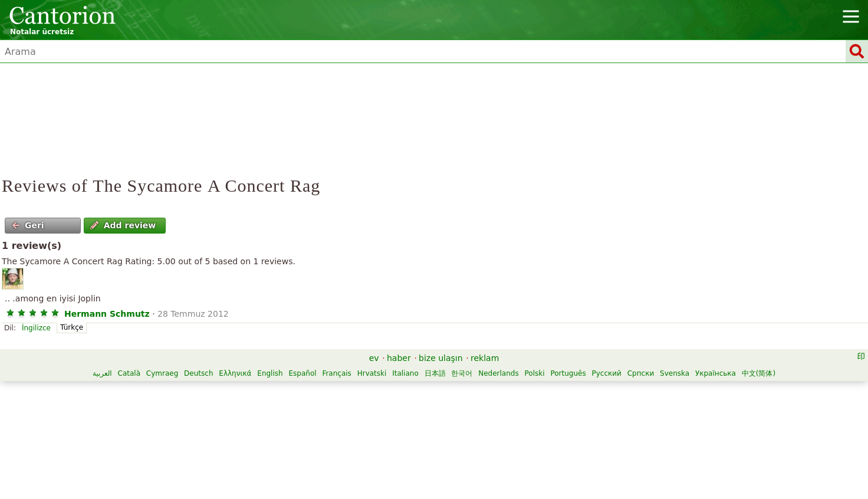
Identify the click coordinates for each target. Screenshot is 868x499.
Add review (123, 225)
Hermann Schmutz (107, 314)
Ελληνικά (235, 373)
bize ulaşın (441, 358)
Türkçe (72, 327)
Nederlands (498, 373)
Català (129, 373)
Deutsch (198, 373)
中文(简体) (759, 373)
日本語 (435, 373)
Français (336, 373)
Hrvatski (372, 373)
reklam (485, 358)
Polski (535, 373)
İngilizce (36, 328)
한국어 (462, 373)
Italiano (405, 373)
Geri (28, 225)
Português (568, 373)
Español (302, 373)
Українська (716, 373)
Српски (641, 373)
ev (374, 358)
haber (399, 358)
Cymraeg (162, 373)
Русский (606, 373)
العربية (102, 373)
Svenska (675, 373)
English (270, 373)
